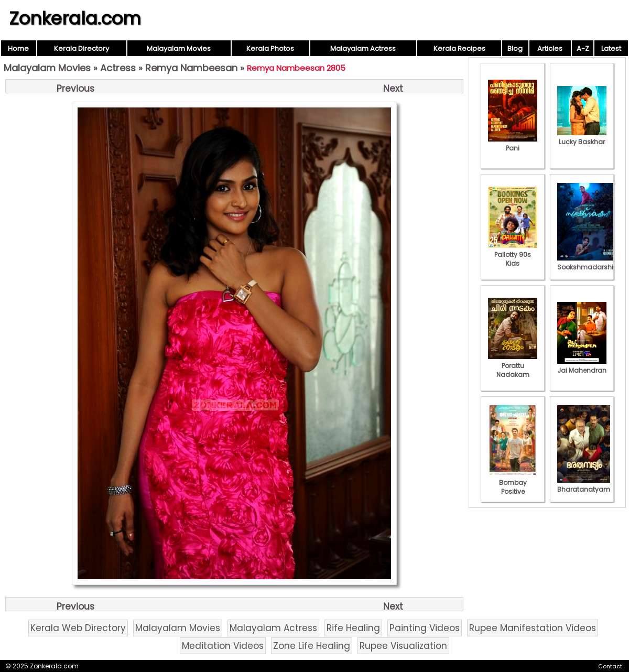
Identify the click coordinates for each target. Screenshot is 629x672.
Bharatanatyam (584, 485)
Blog (515, 48)
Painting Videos (425, 628)
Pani (513, 144)
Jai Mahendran (582, 366)
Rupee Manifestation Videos (533, 628)
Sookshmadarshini (588, 263)
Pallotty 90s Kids (513, 254)
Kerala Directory (82, 48)
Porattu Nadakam (513, 366)
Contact (610, 666)
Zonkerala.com (75, 18)
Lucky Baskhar (582, 137)
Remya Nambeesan (191, 68)
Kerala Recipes (459, 48)
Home (18, 48)
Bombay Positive (513, 483)
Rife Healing (353, 628)
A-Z (583, 48)
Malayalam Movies (179, 48)
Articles (550, 48)
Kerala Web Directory (78, 628)
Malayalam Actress (363, 48)
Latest (611, 48)
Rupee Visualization (403, 646)
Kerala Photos (270, 48)
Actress (118, 68)
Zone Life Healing (312, 646)
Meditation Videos (223, 646)
